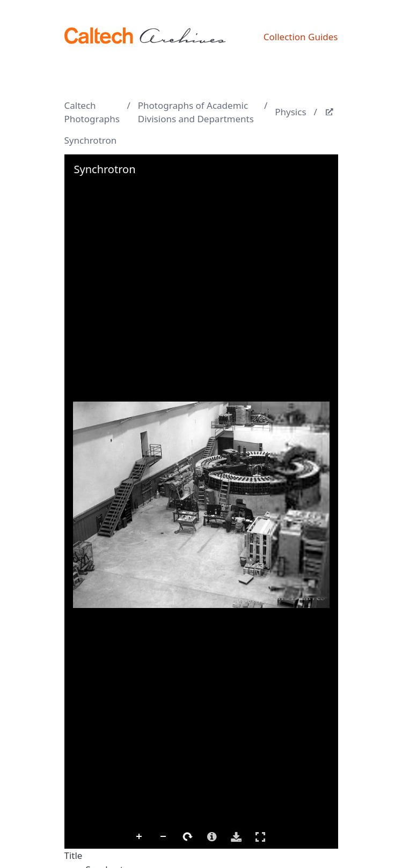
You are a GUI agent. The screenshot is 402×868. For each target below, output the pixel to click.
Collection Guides (301, 37)
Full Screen (260, 837)
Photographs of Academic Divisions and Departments (196, 112)
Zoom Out (164, 837)
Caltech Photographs (92, 112)
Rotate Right (188, 837)
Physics (290, 112)
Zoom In (140, 837)
